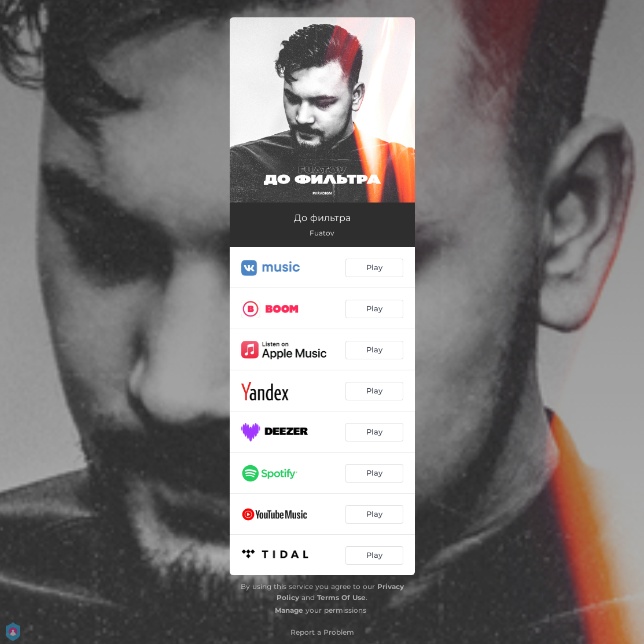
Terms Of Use (341, 597)
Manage (289, 610)
